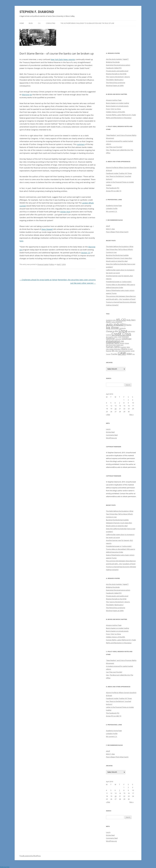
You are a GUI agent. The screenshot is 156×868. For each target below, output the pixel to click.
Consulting (51, 23)
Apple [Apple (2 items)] (108, 322)
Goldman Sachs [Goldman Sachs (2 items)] (113, 343)
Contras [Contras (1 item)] (109, 335)
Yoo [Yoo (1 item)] (133, 354)
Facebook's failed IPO (114, 68)
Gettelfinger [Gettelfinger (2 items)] (127, 339)
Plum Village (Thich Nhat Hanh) (117, 232)
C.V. (39, 23)
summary (81, 144)
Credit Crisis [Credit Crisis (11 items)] (121, 334)
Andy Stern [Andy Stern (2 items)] (131, 320)
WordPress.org (111, 438)
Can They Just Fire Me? (114, 147)
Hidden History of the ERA (115, 112)
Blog (31, 23)
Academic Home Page (114, 205)
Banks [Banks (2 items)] (129, 325)
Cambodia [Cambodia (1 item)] (122, 328)
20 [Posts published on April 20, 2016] (116, 409)
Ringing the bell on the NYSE (116, 74)
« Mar (108, 414)
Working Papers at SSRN (115, 85)
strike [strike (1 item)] (133, 351)
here (21, 241)
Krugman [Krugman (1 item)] (123, 347)
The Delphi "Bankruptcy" (115, 80)
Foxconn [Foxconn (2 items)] (125, 337)
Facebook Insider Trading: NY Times (119, 173)
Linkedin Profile (112, 208)
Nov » (132, 414)
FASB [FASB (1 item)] (120, 337)
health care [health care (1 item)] (120, 345)
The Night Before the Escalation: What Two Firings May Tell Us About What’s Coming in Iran (120, 249)
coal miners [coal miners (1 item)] (131, 331)
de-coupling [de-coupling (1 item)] (110, 337)
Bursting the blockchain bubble (117, 255)
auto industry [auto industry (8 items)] (116, 324)
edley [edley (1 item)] (116, 337)
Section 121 (86, 253)
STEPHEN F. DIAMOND (37, 12)
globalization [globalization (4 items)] (113, 341)
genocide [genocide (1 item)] (118, 339)
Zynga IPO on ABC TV (114, 191)
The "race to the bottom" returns (118, 77)
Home (22, 23)
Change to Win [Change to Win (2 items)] (112, 331)
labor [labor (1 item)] (128, 347)
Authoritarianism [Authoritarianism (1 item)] (117, 322)
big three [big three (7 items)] (112, 327)
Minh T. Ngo (110, 229)
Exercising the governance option (118, 65)
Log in (108, 429)
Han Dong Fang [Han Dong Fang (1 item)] (111, 345)
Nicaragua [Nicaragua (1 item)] (117, 349)
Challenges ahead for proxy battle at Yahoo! (38, 280)
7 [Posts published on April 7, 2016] (119, 403)
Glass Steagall (47, 229)
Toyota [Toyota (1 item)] (108, 354)
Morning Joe (27, 95)
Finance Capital (43, 264)
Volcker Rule (65, 212)
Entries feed (110, 432)
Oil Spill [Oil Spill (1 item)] (130, 349)
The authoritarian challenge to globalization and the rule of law (87, 23)
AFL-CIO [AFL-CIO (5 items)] (121, 319)
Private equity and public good (117, 71)
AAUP (108, 226)
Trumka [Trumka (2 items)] (114, 354)
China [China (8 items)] (123, 331)
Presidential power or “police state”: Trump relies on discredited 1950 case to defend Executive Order (121, 284)
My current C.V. (112, 211)
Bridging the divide (113, 62)
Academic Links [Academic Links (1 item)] (111, 320)
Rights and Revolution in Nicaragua (119, 118)
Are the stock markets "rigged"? (117, 59)
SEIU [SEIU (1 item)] (117, 351)
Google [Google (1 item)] (122, 343)
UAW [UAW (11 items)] (122, 353)
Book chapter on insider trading (117, 103)
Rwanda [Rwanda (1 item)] (109, 351)
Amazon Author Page (114, 100)
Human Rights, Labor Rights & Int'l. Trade (121, 115)
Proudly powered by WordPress (30, 856)
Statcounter (5, 867)
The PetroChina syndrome (116, 83)
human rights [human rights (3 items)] (113, 347)
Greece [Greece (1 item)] (127, 343)
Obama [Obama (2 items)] (124, 349)
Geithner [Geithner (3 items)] (110, 339)
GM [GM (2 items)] (122, 341)
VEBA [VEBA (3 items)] (129, 354)
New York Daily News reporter (63, 59)
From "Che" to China (113, 109)
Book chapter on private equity (117, 106)
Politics (52, 264)
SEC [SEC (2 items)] (113, 351)
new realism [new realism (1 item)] (110, 349)
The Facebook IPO (113, 188)
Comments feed (112, 435)
